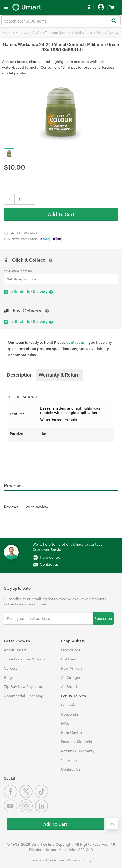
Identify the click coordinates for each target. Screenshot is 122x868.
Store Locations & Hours (25, 659)
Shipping (69, 760)
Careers (11, 668)
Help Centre (71, 732)
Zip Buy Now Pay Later (23, 687)
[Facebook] (12, 797)
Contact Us (71, 769)
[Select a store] (89, 7)
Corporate (70, 714)
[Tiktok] (42, 797)
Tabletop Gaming (58, 32)
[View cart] (112, 7)
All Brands (70, 687)
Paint (100, 32)
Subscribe (103, 618)
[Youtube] (12, 811)
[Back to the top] (112, 824)
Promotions (71, 650)
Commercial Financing (24, 696)
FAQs (65, 723)
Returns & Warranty (78, 751)
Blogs (9, 677)
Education (70, 705)
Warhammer (83, 32)
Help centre (50, 557)
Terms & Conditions (48, 860)
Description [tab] (20, 375)
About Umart (15, 650)
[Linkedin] (42, 811)
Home (7, 32)
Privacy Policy (80, 860)
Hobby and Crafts (28, 32)
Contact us (49, 564)
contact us (75, 342)
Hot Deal (68, 659)
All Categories (73, 677)
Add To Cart (61, 214)
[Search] (114, 21)
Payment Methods (77, 742)
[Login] (100, 7)
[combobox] (61, 21)
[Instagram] (27, 811)
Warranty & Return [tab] (59, 375)
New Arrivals (72, 668)
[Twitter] (27, 797)
